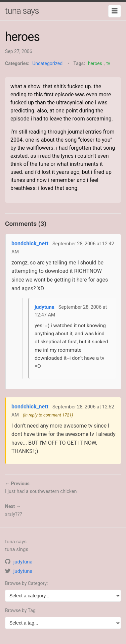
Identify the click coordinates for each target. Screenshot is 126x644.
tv (108, 63)
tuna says (22, 11)
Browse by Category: (26, 583)
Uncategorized (47, 63)
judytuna (45, 307)
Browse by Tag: (21, 610)
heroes (95, 63)
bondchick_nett (30, 243)
